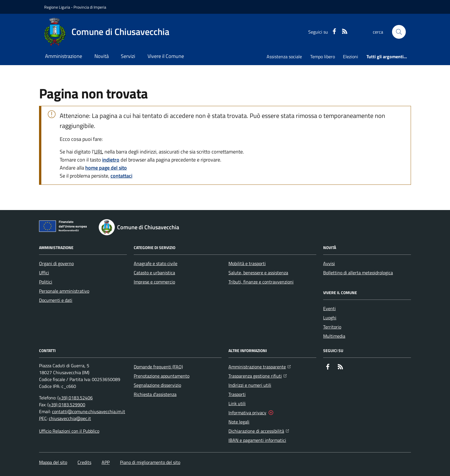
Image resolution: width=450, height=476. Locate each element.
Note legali (239, 422)
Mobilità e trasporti (247, 263)
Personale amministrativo (64, 291)
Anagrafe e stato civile (156, 263)
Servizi (128, 56)
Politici (46, 282)
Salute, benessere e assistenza (258, 273)
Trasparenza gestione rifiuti (258, 375)
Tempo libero (323, 57)
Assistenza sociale (284, 57)
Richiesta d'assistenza (155, 394)
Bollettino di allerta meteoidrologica (358, 273)
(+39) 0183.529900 (66, 405)
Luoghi (330, 318)
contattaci (121, 176)
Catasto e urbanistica (154, 273)
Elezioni (351, 57)
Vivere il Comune (166, 56)
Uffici (44, 273)
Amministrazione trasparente (260, 366)
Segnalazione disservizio (157, 385)
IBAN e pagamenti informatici (257, 440)
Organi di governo (56, 263)
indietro (111, 160)
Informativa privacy (247, 413)
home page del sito (106, 168)
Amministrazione (64, 56)
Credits (84, 462)
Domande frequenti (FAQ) (158, 367)
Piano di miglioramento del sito (150, 462)
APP (106, 462)
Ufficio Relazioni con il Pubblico (69, 431)
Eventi (329, 308)
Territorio (332, 327)
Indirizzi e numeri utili (250, 385)
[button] (399, 32)
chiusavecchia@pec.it (70, 418)
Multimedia (334, 336)
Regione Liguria (57, 7)
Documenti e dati (56, 300)
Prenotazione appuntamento (162, 376)
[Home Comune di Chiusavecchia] (107, 32)
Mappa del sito (53, 462)
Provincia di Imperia (90, 7)
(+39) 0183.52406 (75, 398)
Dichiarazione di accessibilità (259, 430)
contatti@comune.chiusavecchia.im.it (89, 411)
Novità (102, 56)
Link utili (237, 403)
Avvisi (329, 263)
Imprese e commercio (154, 282)
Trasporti (237, 394)
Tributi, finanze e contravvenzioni (261, 282)
